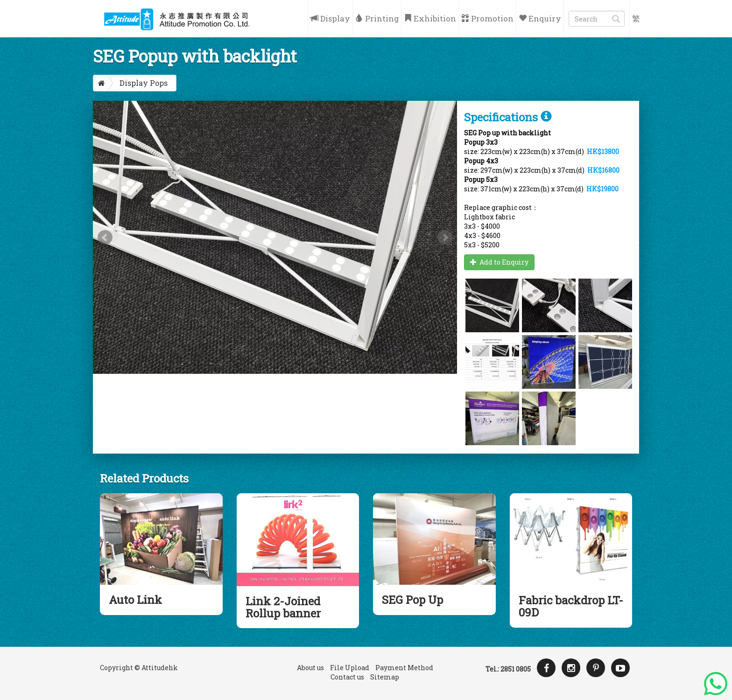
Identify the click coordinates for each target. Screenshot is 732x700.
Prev (105, 238)
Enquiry (540, 18)
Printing (377, 18)
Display (330, 18)
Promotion (487, 18)
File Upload (350, 668)
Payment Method (404, 668)
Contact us (347, 677)
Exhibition (430, 18)
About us (310, 668)
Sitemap (385, 677)
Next (445, 238)
